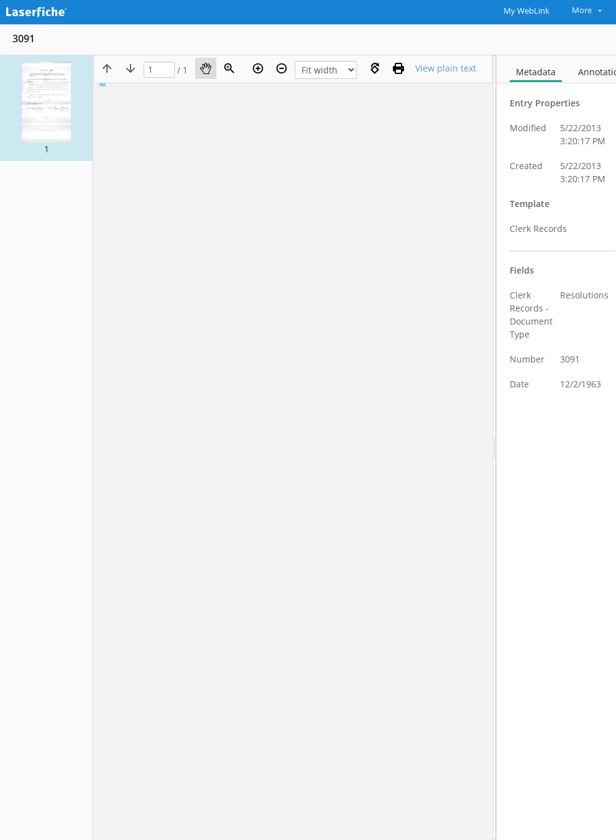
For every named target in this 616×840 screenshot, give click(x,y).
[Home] (53, 11)
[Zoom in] (258, 68)
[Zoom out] (282, 68)
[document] (556, 448)
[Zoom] (229, 68)
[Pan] (206, 68)
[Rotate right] (375, 68)
